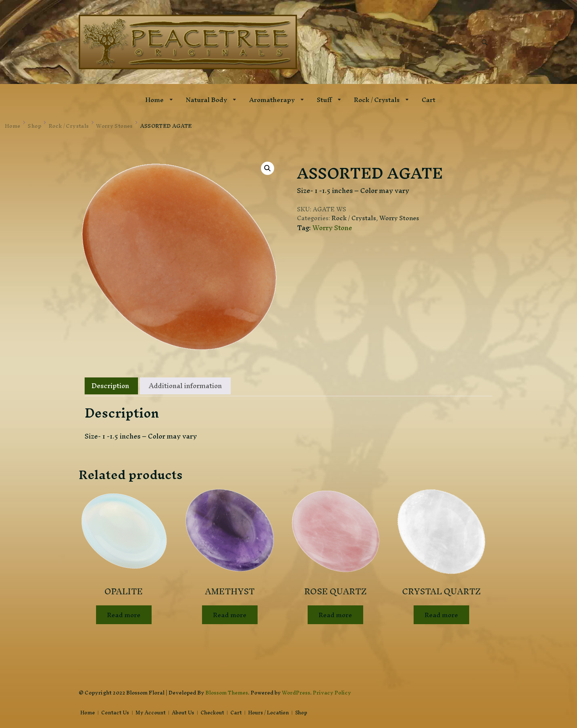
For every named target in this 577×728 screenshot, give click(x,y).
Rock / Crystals (377, 100)
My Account (151, 713)
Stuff (324, 100)
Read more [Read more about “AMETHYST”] (230, 615)
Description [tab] (110, 386)
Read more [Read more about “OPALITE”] (124, 615)
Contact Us (115, 713)
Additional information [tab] (185, 386)
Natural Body (206, 100)
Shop (301, 713)
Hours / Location (268, 713)
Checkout (212, 713)
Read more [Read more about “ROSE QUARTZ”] (335, 615)
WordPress (296, 693)
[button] (268, 168)
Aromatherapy (272, 100)
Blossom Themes (227, 693)
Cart (429, 100)
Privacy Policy (332, 693)
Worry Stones (399, 218)
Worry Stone (332, 228)
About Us (183, 713)
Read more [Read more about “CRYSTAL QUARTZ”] (441, 615)
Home (155, 100)
